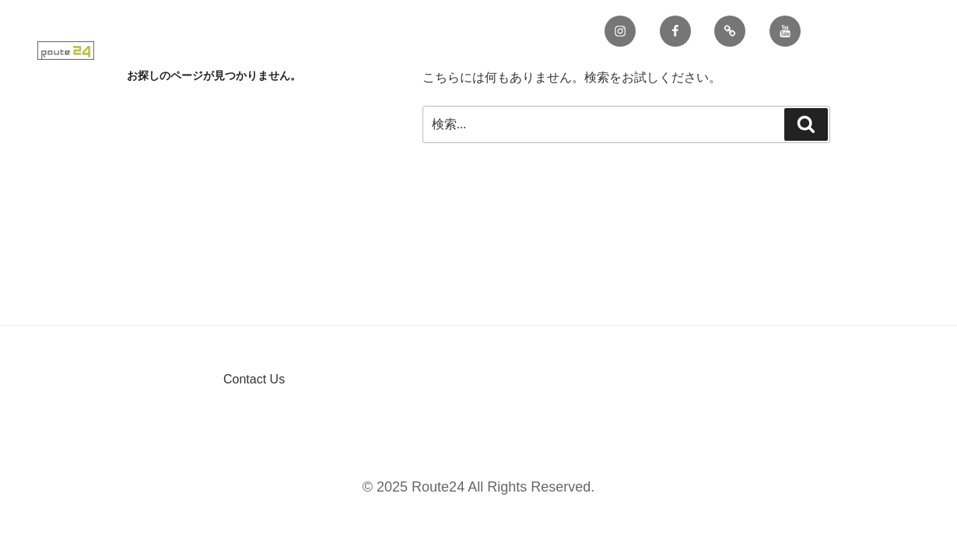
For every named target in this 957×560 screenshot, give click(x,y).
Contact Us (254, 379)
